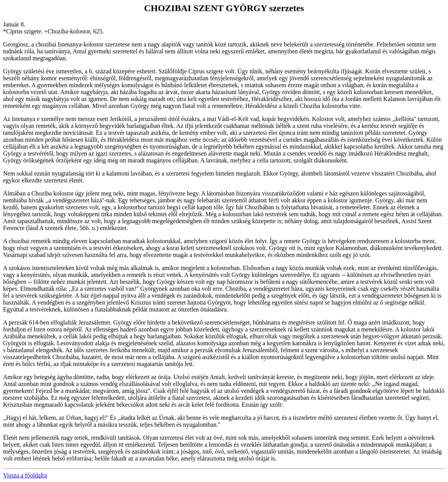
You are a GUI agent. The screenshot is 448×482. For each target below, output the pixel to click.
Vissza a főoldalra (25, 475)
